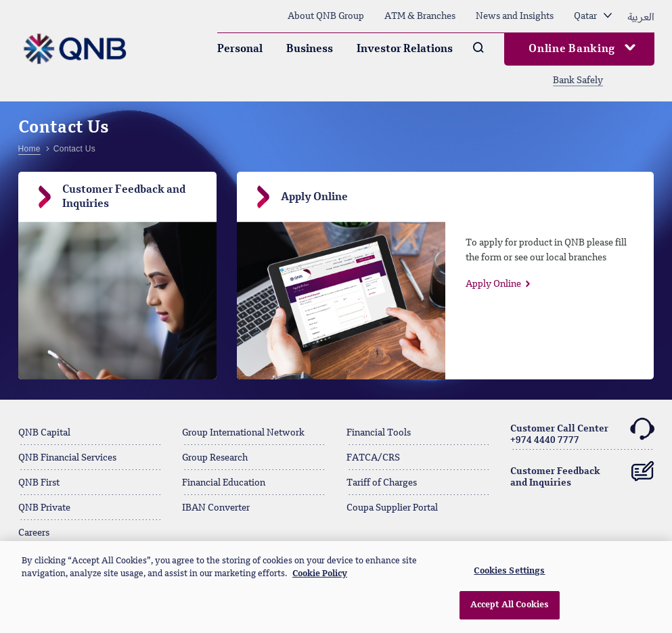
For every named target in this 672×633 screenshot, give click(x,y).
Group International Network (243, 433)
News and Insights (515, 16)
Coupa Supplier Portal (392, 508)
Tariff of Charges (382, 483)
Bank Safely (578, 80)
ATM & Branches (420, 16)
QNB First (39, 483)
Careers (34, 533)
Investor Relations (405, 49)
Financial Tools (379, 433)
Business (310, 49)
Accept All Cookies (510, 605)
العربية (641, 16)
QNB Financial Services (67, 458)
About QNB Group (326, 16)
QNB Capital (44, 433)
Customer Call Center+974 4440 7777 (582, 432)
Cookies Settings (509, 571)
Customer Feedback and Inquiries (582, 472)
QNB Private (44, 508)
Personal (240, 49)
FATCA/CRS (373, 458)
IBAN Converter (216, 508)
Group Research (215, 458)
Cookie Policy (320, 574)
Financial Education (224, 483)
